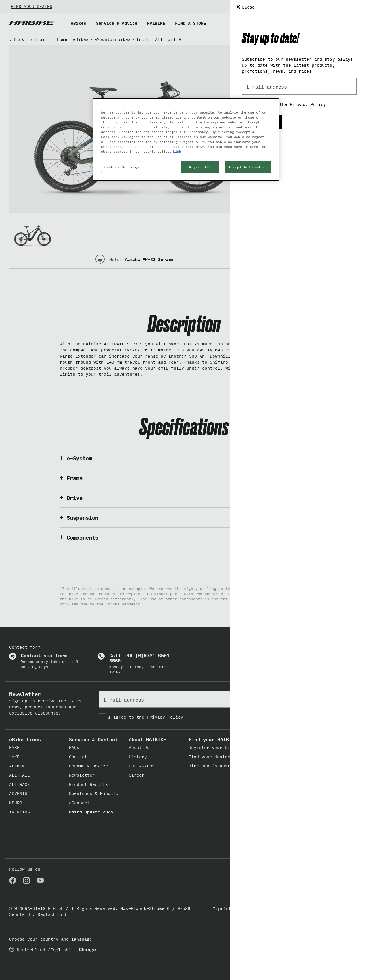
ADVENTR (18, 793)
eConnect (79, 802)
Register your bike (212, 747)
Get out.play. (265, 756)
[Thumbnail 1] (33, 234)
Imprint (222, 908)
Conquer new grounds (273, 809)
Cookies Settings (122, 167)
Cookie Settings (296, 908)
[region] (186, 140)
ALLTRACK (20, 784)
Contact (78, 756)
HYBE (14, 747)
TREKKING (20, 812)
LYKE (14, 756)
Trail (143, 39)
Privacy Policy (165, 717)
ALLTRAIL (20, 775)
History (138, 756)
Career (137, 775)
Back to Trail (28, 39)
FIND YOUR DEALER (32, 6)
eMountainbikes (112, 39)
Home (62, 39)
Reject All (200, 167)
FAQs (74, 747)
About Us (139, 747)
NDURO (16, 802)
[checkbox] (184, 717)
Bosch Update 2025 (91, 812)
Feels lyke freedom (272, 766)
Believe (257, 775)
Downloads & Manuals (94, 793)
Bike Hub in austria (213, 766)
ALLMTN (17, 766)
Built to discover (270, 747)
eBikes (78, 23)
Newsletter (82, 775)
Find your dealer (209, 756)
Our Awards (142, 766)
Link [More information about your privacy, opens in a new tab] (177, 151)
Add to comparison (313, 86)
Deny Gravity (264, 800)
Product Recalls (88, 784)
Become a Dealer (88, 766)
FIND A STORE (191, 23)
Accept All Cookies (248, 167)
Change (87, 949)
